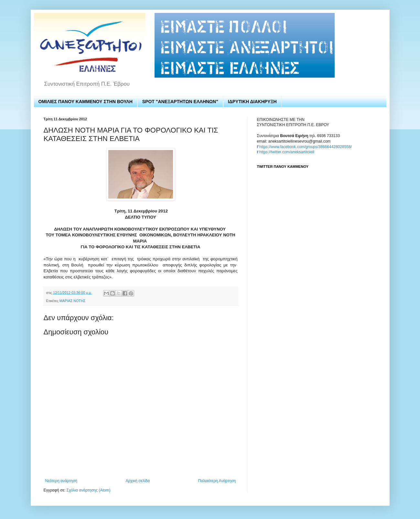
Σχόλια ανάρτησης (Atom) (88, 490)
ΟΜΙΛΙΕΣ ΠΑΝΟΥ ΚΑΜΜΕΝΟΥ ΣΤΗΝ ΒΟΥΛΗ (86, 102)
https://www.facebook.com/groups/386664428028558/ (306, 147)
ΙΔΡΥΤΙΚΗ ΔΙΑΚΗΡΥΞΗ (252, 102)
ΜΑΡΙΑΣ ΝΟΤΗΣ (73, 301)
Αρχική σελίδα (138, 481)
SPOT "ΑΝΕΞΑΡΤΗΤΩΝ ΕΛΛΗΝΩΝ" (180, 102)
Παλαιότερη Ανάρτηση (217, 481)
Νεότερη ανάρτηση (61, 481)
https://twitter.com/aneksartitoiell (287, 152)
